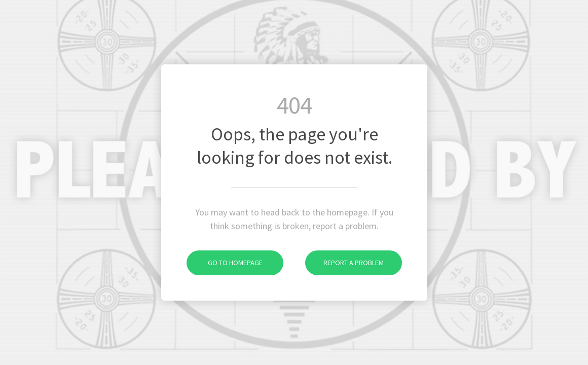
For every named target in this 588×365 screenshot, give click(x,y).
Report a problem (344, 263)
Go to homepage (225, 263)
